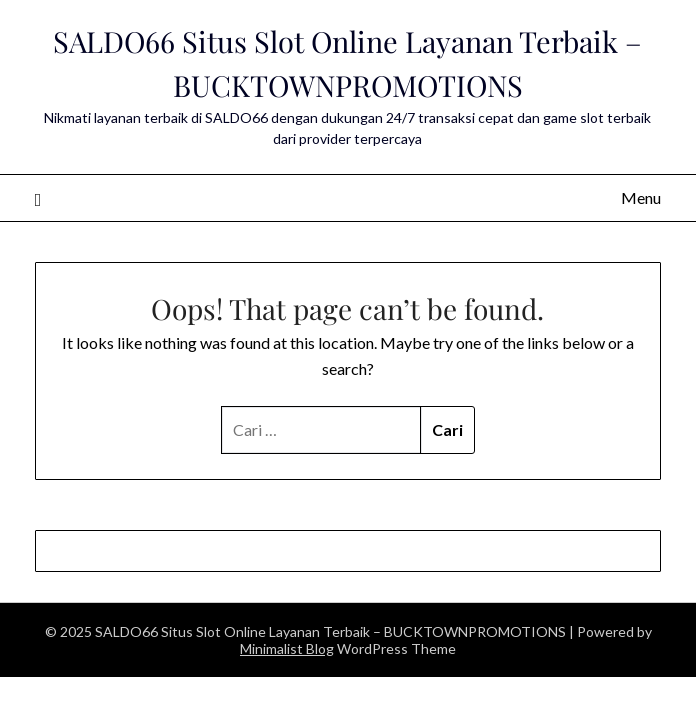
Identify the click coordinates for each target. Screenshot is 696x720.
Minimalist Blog (287, 648)
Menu (641, 197)
